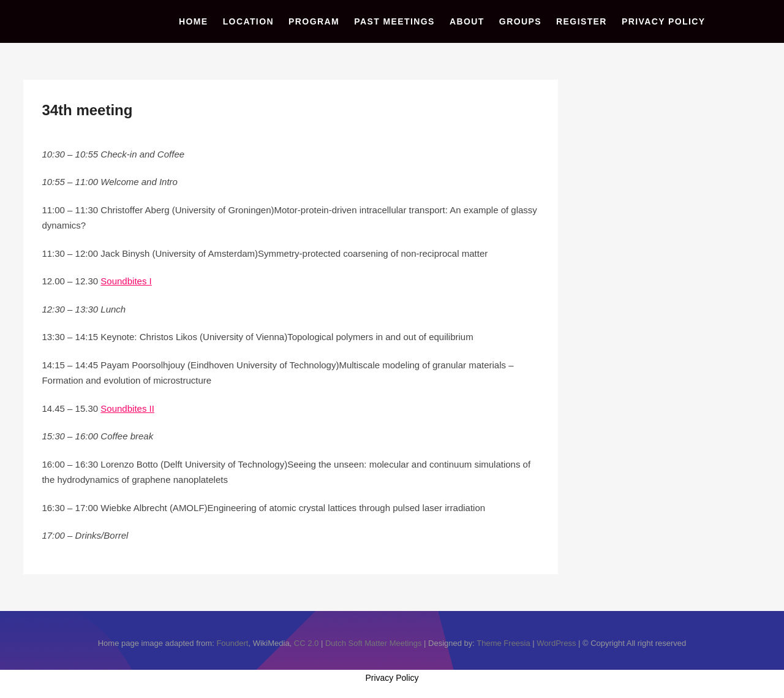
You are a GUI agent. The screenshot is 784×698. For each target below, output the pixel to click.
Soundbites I (126, 281)
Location (248, 21)
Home (194, 21)
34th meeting (87, 110)
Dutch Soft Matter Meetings (374, 643)
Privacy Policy (664, 21)
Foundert (232, 643)
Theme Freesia (503, 643)
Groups (520, 21)
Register (582, 21)
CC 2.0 (306, 643)
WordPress (556, 643)
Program (314, 21)
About (467, 21)
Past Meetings (394, 21)
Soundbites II (127, 408)
